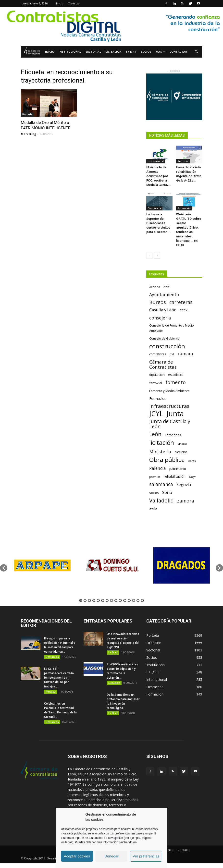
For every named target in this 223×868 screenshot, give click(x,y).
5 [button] (98, 600)
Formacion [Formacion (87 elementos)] (158, 398)
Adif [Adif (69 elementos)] (166, 287)
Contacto (74, 3)
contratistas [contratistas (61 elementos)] (158, 354)
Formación (184, 208)
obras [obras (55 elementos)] (192, 461)
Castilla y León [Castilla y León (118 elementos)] (163, 310)
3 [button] (89, 600)
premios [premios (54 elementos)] (155, 477)
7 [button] (107, 600)
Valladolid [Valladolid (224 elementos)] (161, 500)
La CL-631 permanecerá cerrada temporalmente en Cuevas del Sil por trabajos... (59, 678)
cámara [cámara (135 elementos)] (186, 354)
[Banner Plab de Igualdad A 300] (174, 97)
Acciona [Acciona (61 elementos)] (155, 287)
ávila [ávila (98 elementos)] (153, 508)
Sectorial (93, 52)
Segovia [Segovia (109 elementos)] (184, 485)
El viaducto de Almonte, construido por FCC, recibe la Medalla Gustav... (159, 176)
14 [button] (138, 600)
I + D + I (131, 52)
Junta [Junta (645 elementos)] (175, 414)
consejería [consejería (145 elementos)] (160, 318)
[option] (42, 565)
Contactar (178, 52)
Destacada (154, 208)
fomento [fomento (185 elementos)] (176, 382)
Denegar (111, 856)
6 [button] (103, 600)
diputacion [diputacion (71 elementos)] (157, 375)
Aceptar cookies (77, 856)
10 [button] (120, 600)
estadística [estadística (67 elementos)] (176, 375)
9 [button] (116, 600)
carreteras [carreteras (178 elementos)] (181, 302)
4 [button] (94, 600)
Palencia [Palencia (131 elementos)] (158, 468)
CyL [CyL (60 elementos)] (172, 354)
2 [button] (85, 600)
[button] (196, 52)
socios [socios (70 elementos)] (154, 493)
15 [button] (142, 600)
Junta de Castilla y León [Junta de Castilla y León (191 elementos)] (170, 424)
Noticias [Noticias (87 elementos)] (181, 452)
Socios (146, 52)
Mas (161, 52)
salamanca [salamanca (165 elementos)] (161, 484)
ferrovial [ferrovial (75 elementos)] (156, 383)
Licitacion (113, 52)
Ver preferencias (146, 856)
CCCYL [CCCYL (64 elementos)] (184, 310)
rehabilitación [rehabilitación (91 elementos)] (175, 476)
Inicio (60, 3)
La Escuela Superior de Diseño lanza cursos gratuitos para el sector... (158, 223)
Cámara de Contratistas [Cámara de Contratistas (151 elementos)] (163, 364)
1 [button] (81, 600)
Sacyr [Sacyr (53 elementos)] (192, 477)
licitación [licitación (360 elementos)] (162, 443)
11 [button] (125, 600)
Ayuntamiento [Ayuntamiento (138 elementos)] (164, 295)
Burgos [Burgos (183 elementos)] (158, 302)
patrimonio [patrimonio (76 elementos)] (178, 469)
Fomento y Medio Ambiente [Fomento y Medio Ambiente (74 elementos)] (169, 391)
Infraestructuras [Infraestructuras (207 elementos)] (169, 406)
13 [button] (134, 600)
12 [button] (129, 600)
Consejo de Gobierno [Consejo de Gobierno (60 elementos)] (164, 338)
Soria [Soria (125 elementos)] (167, 492)
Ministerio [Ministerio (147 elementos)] (160, 451)
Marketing (28, 134)
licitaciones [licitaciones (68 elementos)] (173, 435)
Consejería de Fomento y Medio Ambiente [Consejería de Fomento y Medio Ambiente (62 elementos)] (172, 328)
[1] (111, 26)
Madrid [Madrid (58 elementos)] (182, 444)
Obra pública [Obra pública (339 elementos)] (167, 459)
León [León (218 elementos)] (155, 434)
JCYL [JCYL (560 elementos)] (156, 414)
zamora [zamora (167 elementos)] (186, 501)
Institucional (70, 52)
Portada (27, 114)
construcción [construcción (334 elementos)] (167, 346)
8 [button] (111, 600)
